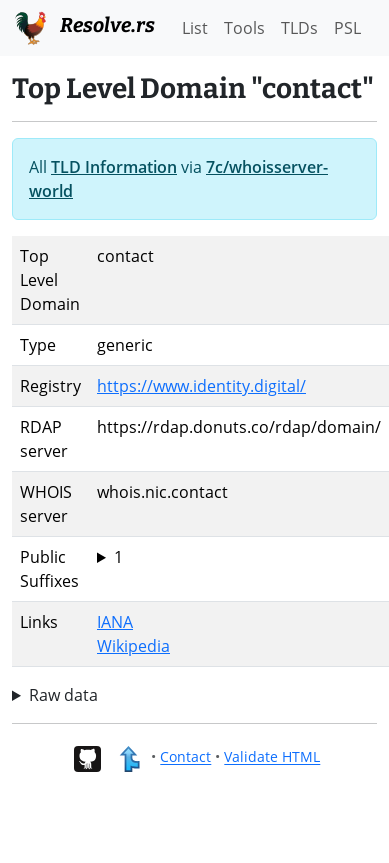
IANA (115, 622)
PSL (347, 28)
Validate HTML (272, 757)
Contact (185, 757)
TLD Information (114, 167)
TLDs (299, 28)
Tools (244, 28)
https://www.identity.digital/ (201, 386)
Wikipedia (133, 646)
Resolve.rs (83, 26)
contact (239, 557)
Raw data (63, 695)
